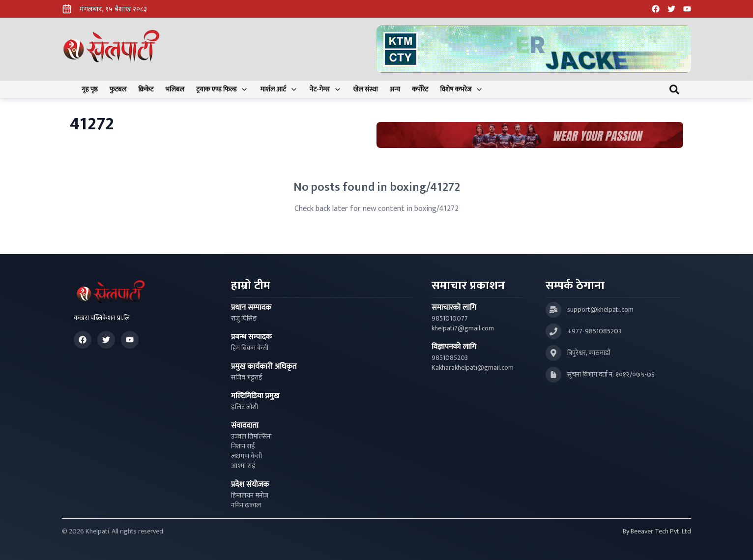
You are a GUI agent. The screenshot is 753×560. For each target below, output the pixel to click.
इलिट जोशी (245, 407)
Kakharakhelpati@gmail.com (473, 368)
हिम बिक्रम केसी (250, 348)
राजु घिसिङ (244, 319)
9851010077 (450, 319)
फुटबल (118, 89)
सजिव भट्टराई (247, 378)
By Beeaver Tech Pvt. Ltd (657, 531)
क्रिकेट (146, 89)
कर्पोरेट (420, 89)
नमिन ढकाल (246, 505)
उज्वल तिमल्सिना (251, 437)
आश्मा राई (243, 466)
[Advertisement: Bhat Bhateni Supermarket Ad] (530, 135)
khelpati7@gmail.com (463, 328)
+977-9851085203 (594, 331)
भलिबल (175, 89)
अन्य (395, 89)
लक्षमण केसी (246, 456)
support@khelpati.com (600, 310)
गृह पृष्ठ (90, 89)
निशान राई (243, 446)
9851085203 (450, 358)
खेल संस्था (366, 89)
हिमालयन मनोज (250, 496)
